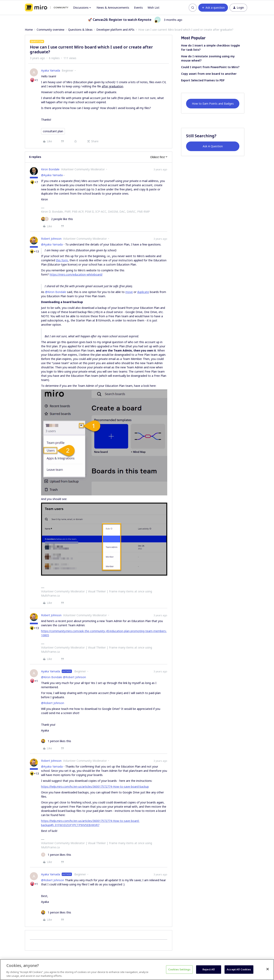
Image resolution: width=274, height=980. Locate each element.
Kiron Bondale (50, 169)
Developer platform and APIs (115, 30)
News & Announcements (113, 8)
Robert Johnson (51, 239)
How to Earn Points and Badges (213, 104)
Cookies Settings (179, 969)
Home (29, 30)
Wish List (154, 8)
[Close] (268, 969)
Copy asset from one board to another (209, 74)
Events (138, 8)
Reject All (209, 969)
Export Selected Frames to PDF (203, 80)
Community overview (50, 30)
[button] (213, 8)
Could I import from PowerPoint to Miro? (210, 67)
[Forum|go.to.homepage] (47, 8)
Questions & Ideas (80, 30)
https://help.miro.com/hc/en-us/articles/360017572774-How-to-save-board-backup (95, 787)
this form (62, 260)
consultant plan (53, 131)
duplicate (143, 292)
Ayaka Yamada (51, 70)
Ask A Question (213, 146)
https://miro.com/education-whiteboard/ (76, 274)
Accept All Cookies (239, 969)
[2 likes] (57, 219)
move (129, 292)
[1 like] (56, 741)
